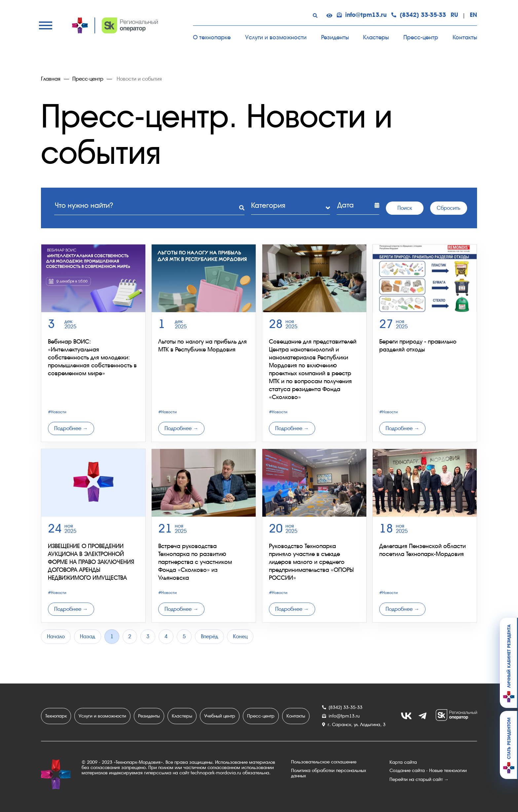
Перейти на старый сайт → (419, 779)
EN (473, 15)
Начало (56, 636)
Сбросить (448, 208)
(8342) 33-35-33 (419, 15)
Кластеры (376, 37)
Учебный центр (220, 716)
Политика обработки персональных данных (329, 773)
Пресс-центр (421, 37)
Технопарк (56, 716)
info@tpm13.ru (362, 15)
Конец (241, 636)
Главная (51, 79)
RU (454, 15)
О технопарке (212, 37)
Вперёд (210, 636)
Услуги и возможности (276, 37)
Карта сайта (403, 762)
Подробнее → (71, 428)
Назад (88, 636)
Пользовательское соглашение (324, 762)
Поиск (405, 208)
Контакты (465, 37)
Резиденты (335, 37)
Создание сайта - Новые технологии (428, 771)
